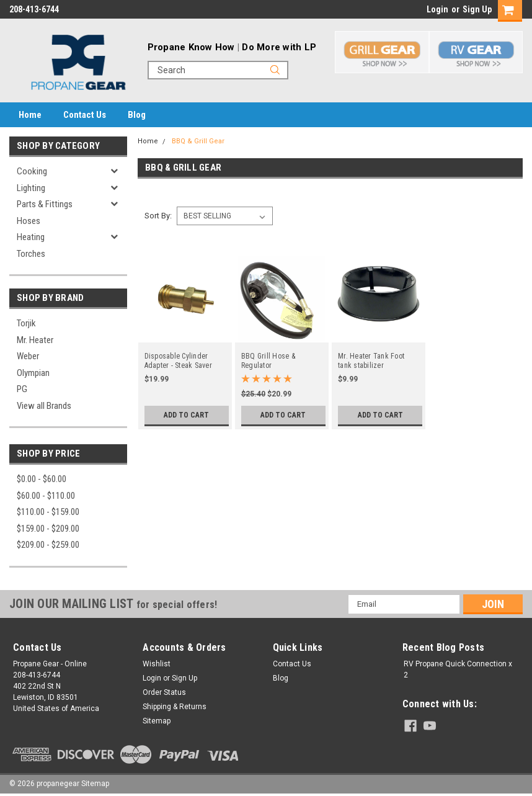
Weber (28, 356)
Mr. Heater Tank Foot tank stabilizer (371, 361)
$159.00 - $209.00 (48, 529)
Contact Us (85, 115)
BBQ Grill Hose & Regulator (268, 361)
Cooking (32, 171)
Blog (137, 115)
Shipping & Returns (175, 707)
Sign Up (477, 9)
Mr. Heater (35, 340)
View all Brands (44, 406)
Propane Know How (191, 47)
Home (30, 115)
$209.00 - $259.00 (48, 545)
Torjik (26, 323)
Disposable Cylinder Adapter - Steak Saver (178, 361)
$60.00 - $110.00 (46, 496)
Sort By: (158, 216)
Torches (31, 254)
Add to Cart (186, 415)
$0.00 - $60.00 (42, 479)
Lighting (31, 188)
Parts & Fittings (45, 204)
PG (22, 389)
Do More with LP (279, 47)
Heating (31, 237)
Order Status (164, 692)
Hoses (29, 221)
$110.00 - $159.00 (48, 512)
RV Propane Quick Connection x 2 (458, 669)
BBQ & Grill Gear (198, 141)
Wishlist (157, 664)
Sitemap (157, 721)
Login (437, 9)
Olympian (33, 373)
